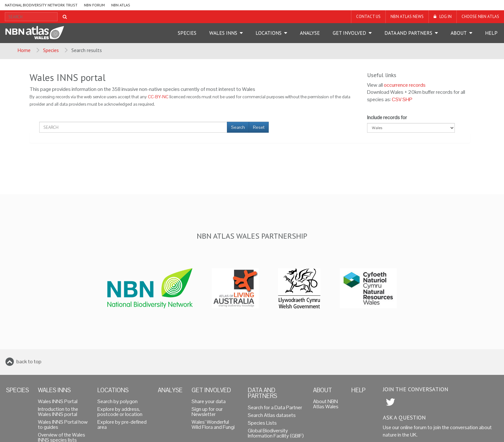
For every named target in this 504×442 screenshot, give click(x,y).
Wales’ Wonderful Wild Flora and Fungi (213, 424)
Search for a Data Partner (275, 407)
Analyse (310, 33)
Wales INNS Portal (58, 401)
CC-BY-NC (158, 97)
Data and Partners (408, 33)
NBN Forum (94, 5)
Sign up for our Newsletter (207, 412)
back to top (29, 362)
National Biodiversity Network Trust (41, 5)
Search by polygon (117, 401)
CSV (397, 99)
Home (24, 50)
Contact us (368, 17)
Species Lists (262, 423)
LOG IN (446, 17)
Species (187, 33)
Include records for (387, 117)
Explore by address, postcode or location (120, 412)
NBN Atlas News (407, 17)
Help (491, 33)
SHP (407, 99)
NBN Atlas (121, 5)
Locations (269, 33)
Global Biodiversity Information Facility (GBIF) (276, 433)
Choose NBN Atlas (480, 17)
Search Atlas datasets (272, 415)
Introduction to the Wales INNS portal (58, 412)
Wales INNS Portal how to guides (63, 424)
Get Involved (349, 33)
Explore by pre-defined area (122, 424)
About (459, 33)
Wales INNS (223, 33)
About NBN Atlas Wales (326, 404)
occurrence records (405, 85)
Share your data (209, 401)
